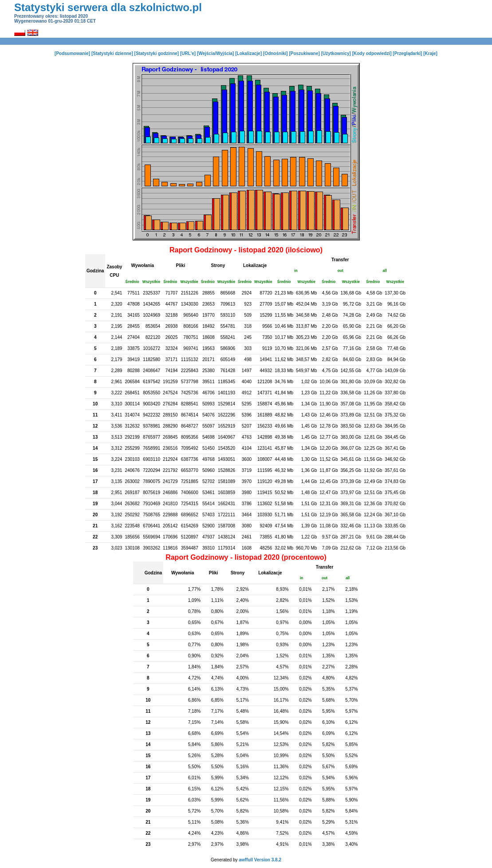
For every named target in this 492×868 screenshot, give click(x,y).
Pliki (181, 265)
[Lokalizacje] (248, 53)
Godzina (95, 271)
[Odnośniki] (276, 53)
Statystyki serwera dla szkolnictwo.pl (108, 7)
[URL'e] (188, 53)
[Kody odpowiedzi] (372, 53)
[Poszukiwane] (304, 53)
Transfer (340, 260)
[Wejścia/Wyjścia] (216, 53)
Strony (218, 265)
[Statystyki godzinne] (157, 53)
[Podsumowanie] (72, 53)
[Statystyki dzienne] (112, 53)
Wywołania (143, 265)
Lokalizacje (255, 265)
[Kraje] (430, 53)
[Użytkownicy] (336, 53)
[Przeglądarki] (407, 53)
